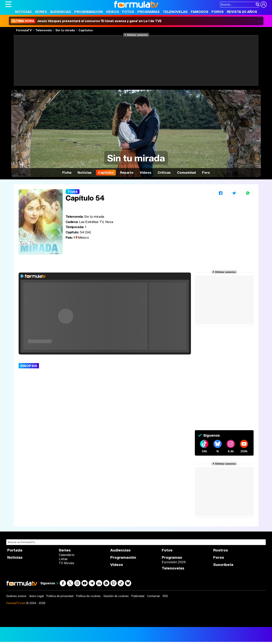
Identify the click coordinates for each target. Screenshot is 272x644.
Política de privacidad (60, 596)
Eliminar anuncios (137, 35)
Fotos (128, 12)
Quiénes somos (16, 596)
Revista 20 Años (242, 12)
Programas (148, 12)
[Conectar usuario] (264, 4)
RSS (165, 596)
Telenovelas (175, 12)
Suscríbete (223, 565)
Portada (15, 550)
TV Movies (66, 563)
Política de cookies (88, 596)
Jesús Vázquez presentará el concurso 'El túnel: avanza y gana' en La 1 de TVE (86, 21)
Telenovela (44, 30)
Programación (89, 12)
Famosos (200, 12)
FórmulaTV (24, 30)
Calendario (67, 555)
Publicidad (138, 596)
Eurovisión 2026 (174, 562)
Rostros (221, 550)
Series (41, 12)
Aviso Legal (36, 596)
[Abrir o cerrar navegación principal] (8, 4)
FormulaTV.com (16, 603)
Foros (218, 12)
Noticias (23, 12)
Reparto (127, 172)
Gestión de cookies (116, 596)
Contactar (154, 596)
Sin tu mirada (65, 30)
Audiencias (61, 12)
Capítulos (86, 30)
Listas (63, 559)
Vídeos (113, 12)
